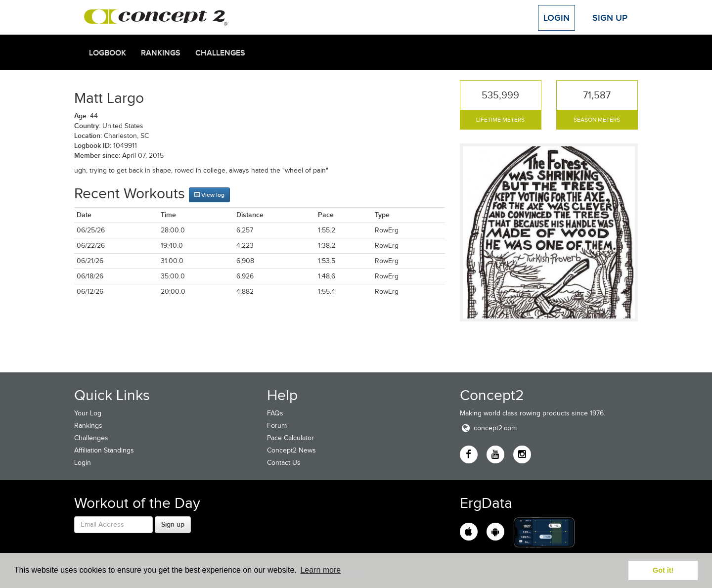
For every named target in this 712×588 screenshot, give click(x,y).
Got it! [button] (663, 570)
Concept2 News (291, 450)
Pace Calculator (290, 438)
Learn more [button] (320, 570)
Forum (277, 426)
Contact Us (284, 463)
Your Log (88, 413)
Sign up (173, 524)
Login (556, 18)
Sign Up (610, 18)
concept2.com (488, 428)
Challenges (220, 53)
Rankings (161, 53)
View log (209, 195)
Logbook (108, 53)
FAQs (275, 413)
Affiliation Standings (104, 450)
